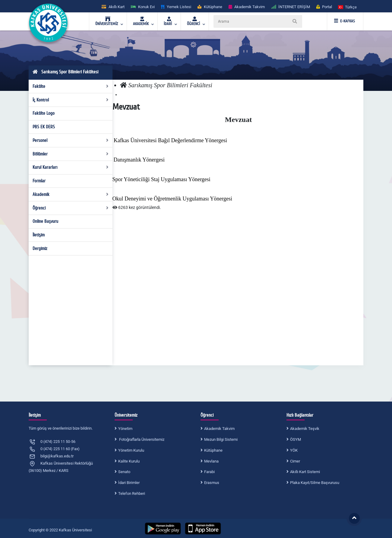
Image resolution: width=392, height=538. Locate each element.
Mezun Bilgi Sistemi (221, 439)
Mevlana (211, 461)
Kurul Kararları (71, 167)
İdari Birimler (129, 483)
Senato (124, 472)
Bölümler (71, 154)
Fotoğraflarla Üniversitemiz (141, 439)
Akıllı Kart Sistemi (305, 472)
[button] (348, 7)
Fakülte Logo (44, 113)
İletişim (39, 235)
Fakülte (71, 86)
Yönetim (125, 429)
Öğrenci (71, 208)
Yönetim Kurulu (131, 450)
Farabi (209, 472)
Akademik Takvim (219, 429)
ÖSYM (296, 439)
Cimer (295, 461)
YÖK (294, 450)
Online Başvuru (45, 221)
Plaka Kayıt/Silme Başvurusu (315, 483)
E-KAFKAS (345, 21)
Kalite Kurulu (129, 461)
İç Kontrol (71, 100)
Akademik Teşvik (305, 429)
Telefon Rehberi (132, 493)
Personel (71, 140)
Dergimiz (40, 248)
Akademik (71, 194)
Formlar (39, 181)
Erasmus (212, 483)
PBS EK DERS (44, 127)
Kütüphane (213, 450)
